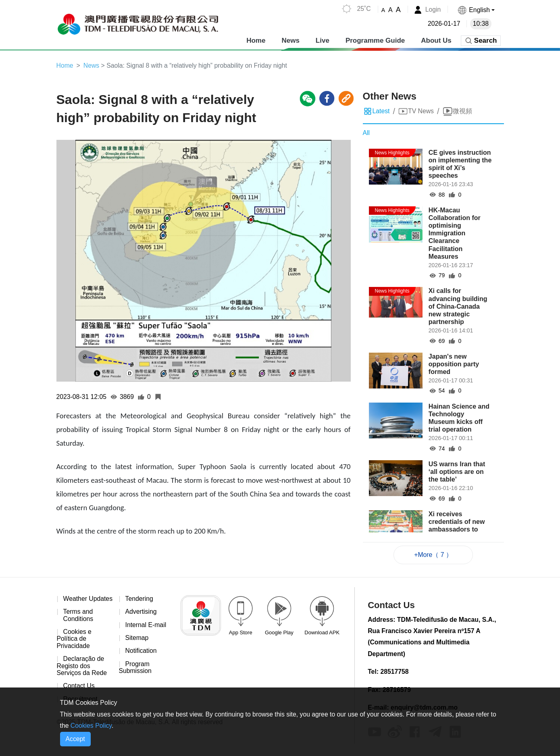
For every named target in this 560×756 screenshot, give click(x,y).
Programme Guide (375, 40)
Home (256, 40)
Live (323, 40)
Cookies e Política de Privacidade (74, 647)
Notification (141, 652)
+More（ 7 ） (433, 555)
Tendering (139, 599)
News (290, 40)
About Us (436, 40)
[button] (476, 10)
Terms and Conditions (79, 623)
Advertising (141, 612)
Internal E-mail (146, 625)
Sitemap (137, 639)
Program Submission (135, 668)
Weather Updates (72, 603)
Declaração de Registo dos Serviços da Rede (82, 674)
